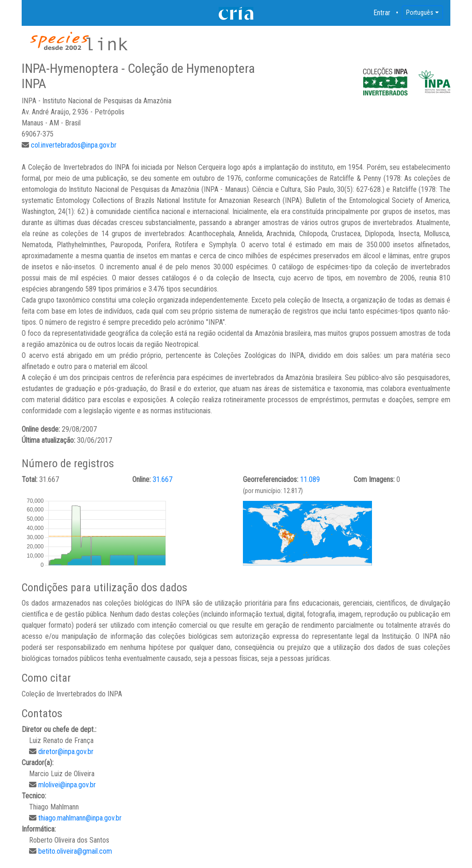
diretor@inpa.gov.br (66, 752)
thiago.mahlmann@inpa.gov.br (80, 818)
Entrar (382, 13)
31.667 (162, 479)
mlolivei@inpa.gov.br (67, 785)
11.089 (310, 479)
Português (420, 12)
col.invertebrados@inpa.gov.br (74, 145)
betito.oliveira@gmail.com (75, 851)
